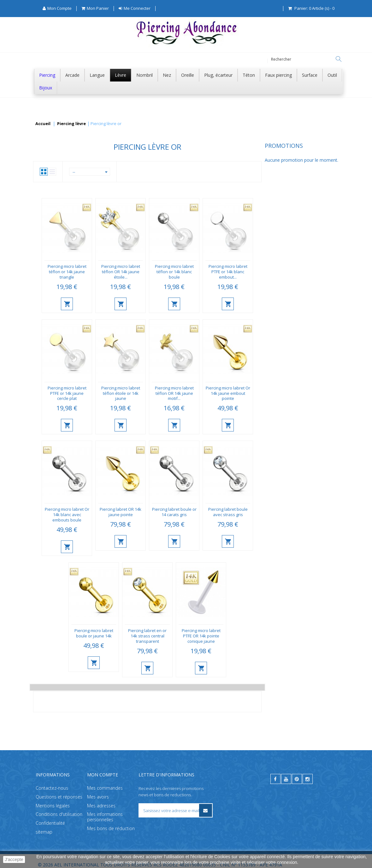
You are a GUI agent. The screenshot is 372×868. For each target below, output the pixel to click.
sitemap (44, 832)
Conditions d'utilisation (59, 814)
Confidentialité (50, 823)
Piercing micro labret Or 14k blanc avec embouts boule (144, 515)
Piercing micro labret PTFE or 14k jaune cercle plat (144, 393)
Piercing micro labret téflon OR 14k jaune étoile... (198, 272)
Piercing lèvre (71, 124)
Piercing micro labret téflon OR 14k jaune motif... (251, 393)
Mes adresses (101, 805)
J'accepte (14, 859)
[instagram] (308, 779)
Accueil (43, 124)
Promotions (52, 146)
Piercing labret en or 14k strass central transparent (225, 636)
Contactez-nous (52, 788)
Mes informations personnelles (105, 817)
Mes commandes (105, 788)
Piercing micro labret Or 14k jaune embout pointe (305, 393)
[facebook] (275, 779)
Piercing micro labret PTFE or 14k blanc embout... (305, 272)
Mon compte (103, 775)
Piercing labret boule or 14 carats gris (251, 512)
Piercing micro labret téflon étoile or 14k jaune (198, 393)
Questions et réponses (59, 797)
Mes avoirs (98, 797)
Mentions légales (53, 805)
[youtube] (286, 779)
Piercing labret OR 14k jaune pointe (198, 512)
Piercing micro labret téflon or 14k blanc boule (251, 272)
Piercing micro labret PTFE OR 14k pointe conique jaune (278, 636)
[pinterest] (297, 779)
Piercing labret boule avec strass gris (305, 512)
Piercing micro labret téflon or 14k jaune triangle (144, 272)
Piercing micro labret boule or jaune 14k (171, 633)
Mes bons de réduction (111, 828)
